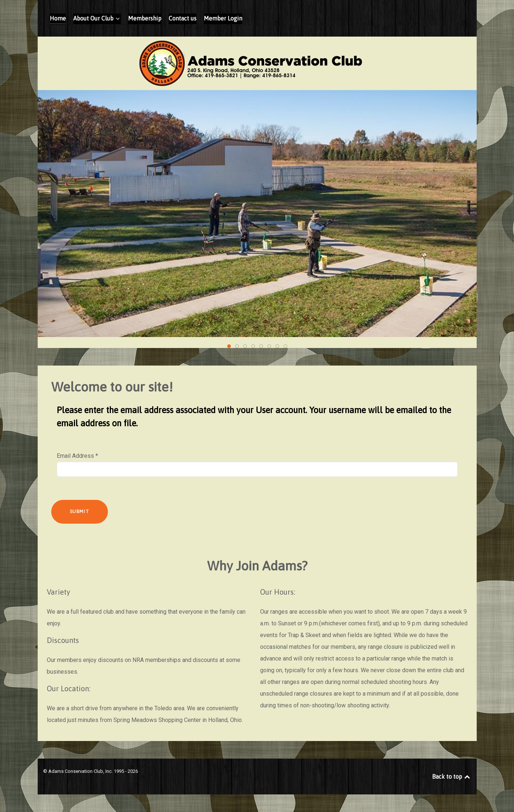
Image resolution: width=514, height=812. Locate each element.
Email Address (77, 456)
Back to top (452, 777)
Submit (80, 511)
